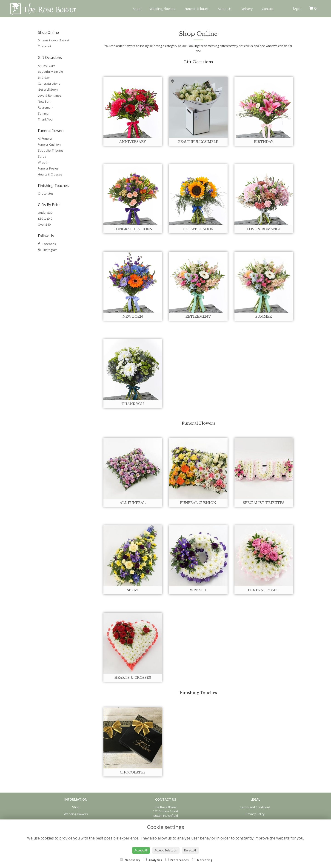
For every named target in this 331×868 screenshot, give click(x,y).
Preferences (177, 860)
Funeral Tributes (196, 9)
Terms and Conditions (255, 807)
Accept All (141, 850)
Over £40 (44, 224)
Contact (268, 9)
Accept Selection (166, 850)
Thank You (45, 119)
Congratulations (49, 83)
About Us (225, 9)
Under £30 (45, 213)
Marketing (202, 860)
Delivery (247, 9)
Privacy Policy (255, 814)
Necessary (130, 860)
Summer (44, 113)
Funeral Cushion (49, 144)
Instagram (48, 250)
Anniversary (46, 66)
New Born (45, 101)
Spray (42, 156)
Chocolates (46, 193)
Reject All (190, 850)
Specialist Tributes (51, 150)
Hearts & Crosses (50, 174)
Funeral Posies (48, 168)
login (297, 8)
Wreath (43, 162)
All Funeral (45, 138)
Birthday (44, 78)
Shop (137, 9)
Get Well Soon (48, 89)
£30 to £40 (45, 218)
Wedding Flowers (162, 9)
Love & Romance (50, 95)
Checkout (44, 46)
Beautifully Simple (50, 72)
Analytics (153, 860)
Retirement (46, 107)
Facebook (47, 244)
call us (248, 46)
